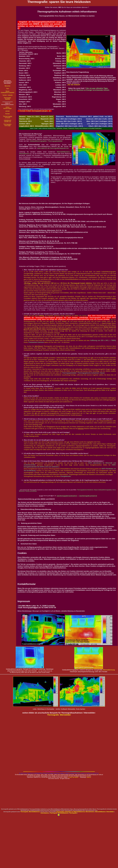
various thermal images (8, 108)
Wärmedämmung (109, 670)
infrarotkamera (45, 813)
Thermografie (54, 813)
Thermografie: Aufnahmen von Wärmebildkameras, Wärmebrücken (75, 812)
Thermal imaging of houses (8, 117)
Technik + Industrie (8, 95)
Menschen (8, 86)
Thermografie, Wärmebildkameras (30, 812)
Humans (7, 114)
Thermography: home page (8, 125)
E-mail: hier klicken (73, 777)
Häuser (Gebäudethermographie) (8, 92)
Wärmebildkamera (63, 813)
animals (8, 111)
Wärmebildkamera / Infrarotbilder (105, 812)
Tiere (8, 89)
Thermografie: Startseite (8, 98)
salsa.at (89, 777)
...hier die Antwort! (73, 85)
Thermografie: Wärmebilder (59, 715)
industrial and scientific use (7, 121)
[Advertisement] (8, 42)
